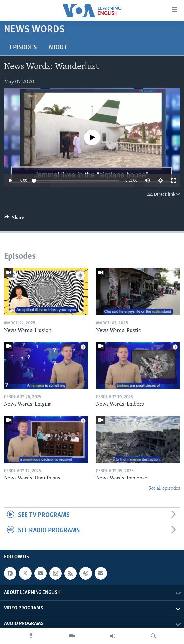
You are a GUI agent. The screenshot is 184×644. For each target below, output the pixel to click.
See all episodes (164, 488)
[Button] (14, 219)
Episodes (23, 48)
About (58, 48)
